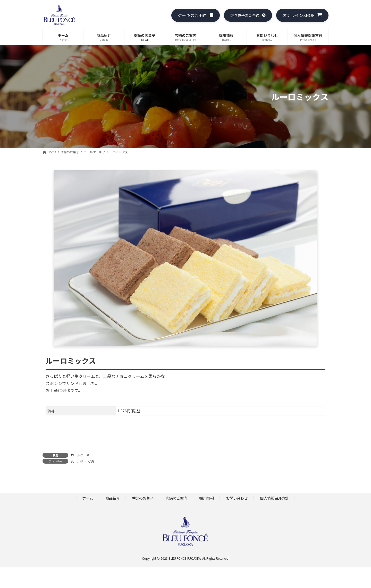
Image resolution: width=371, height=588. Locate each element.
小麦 (91, 461)
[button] (195, 15)
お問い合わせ (237, 498)
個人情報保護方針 (274, 498)
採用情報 (207, 498)
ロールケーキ (80, 455)
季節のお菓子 (143, 498)
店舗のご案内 (176, 498)
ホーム (88, 498)
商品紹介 (113, 498)
